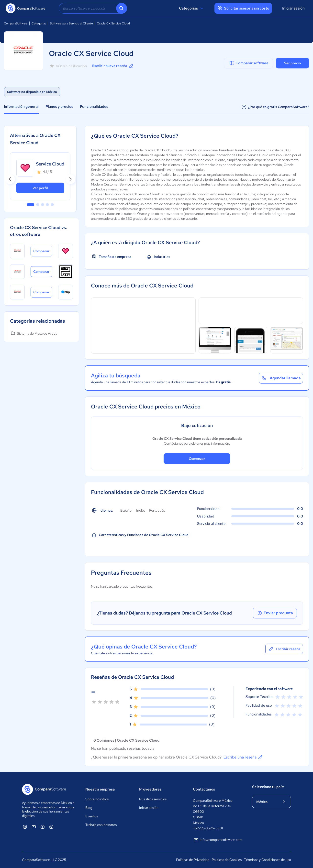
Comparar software (249, 63)
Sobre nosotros (97, 799)
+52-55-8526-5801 (208, 828)
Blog (89, 808)
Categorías (192, 8)
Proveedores (150, 789)
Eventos (92, 816)
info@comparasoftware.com (218, 840)
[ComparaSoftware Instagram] (51, 827)
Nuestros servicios (153, 799)
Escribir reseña (284, 649)
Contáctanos (204, 789)
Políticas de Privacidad (193, 860)
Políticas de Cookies (227, 860)
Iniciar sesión (293, 8)
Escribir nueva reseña (113, 66)
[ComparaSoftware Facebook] (43, 827)
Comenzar (197, 459)
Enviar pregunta (275, 613)
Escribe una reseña (243, 757)
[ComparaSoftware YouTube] (34, 827)
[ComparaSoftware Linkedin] (25, 827)
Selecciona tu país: (268, 787)
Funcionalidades (94, 107)
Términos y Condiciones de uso (268, 860)
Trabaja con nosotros (101, 825)
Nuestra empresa (100, 789)
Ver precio (292, 63)
